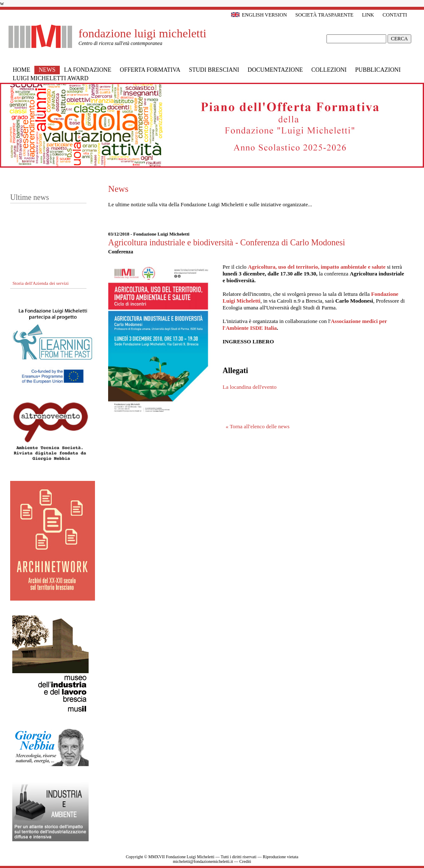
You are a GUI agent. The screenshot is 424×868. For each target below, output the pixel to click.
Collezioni (329, 70)
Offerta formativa (150, 70)
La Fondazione (88, 70)
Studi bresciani (214, 70)
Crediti (245, 861)
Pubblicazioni (378, 70)
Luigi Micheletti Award (51, 78)
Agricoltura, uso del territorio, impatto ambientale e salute (317, 267)
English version (259, 15)
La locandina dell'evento (250, 387)
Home (21, 70)
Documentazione (275, 70)
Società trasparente (325, 15)
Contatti (395, 15)
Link (368, 15)
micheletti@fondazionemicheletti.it (203, 861)
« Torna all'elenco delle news (258, 426)
